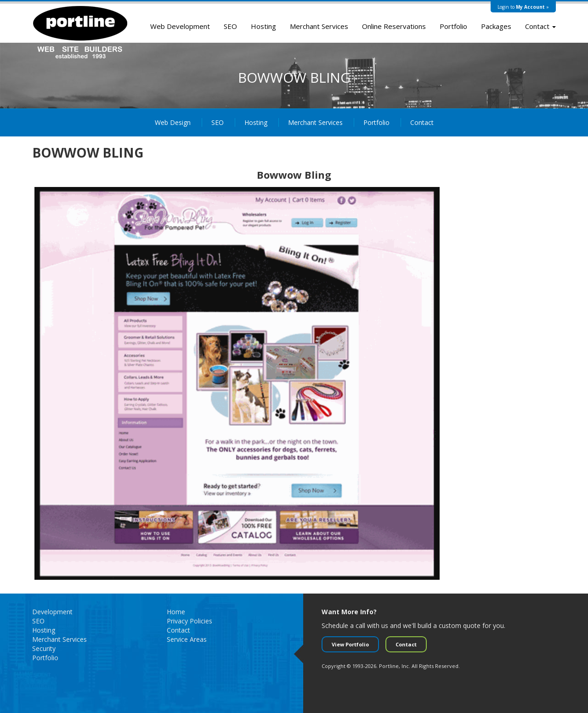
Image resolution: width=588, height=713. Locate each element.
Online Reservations (394, 26)
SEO (230, 26)
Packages (496, 26)
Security (44, 648)
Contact (540, 26)
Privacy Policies (189, 621)
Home (176, 612)
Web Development (180, 26)
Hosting (263, 26)
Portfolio (453, 26)
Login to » (523, 7)
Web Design (173, 122)
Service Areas (187, 639)
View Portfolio (350, 644)
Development (52, 612)
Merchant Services (319, 26)
